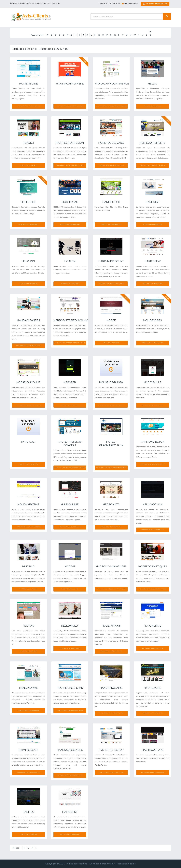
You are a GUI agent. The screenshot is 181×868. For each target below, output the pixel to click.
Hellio (153, 84)
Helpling (28, 261)
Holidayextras (28, 504)
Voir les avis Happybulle (153, 405)
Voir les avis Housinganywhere (70, 106)
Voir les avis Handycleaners (28, 346)
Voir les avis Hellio (153, 106)
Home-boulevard (111, 143)
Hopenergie (153, 626)
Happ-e (70, 567)
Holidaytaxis (111, 626)
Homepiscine (28, 84)
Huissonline (70, 504)
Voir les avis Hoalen (70, 284)
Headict (28, 143)
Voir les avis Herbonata (111, 527)
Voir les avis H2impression (28, 772)
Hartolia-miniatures (111, 567)
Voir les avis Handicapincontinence (111, 106)
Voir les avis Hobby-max (70, 224)
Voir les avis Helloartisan (153, 530)
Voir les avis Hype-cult (28, 464)
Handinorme (28, 688)
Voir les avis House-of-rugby (111, 405)
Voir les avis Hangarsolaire (111, 713)
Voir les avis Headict (28, 165)
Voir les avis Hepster (70, 405)
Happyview (153, 261)
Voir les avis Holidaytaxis (111, 651)
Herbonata (111, 504)
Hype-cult (28, 442)
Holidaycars (153, 320)
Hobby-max (70, 202)
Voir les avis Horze (111, 343)
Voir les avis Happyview (153, 284)
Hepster (70, 382)
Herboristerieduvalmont (73, 320)
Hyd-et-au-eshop (111, 750)
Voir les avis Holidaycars (153, 343)
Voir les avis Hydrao (28, 651)
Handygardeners (70, 750)
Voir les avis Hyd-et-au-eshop (111, 772)
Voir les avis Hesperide (28, 224)
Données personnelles (102, 864)
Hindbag (28, 567)
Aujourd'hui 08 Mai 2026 (109, 4)
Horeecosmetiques (153, 567)
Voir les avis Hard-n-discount (111, 284)
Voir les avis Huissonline (70, 527)
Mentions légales (126, 864)
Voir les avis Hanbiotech (111, 224)
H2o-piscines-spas (70, 688)
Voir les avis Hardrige (153, 224)
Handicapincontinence (112, 84)
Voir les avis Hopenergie (153, 648)
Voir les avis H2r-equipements (153, 165)
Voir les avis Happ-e (70, 589)
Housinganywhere (70, 84)
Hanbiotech (111, 202)
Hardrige (153, 202)
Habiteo (28, 812)
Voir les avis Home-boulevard (111, 165)
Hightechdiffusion (70, 143)
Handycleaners (28, 320)
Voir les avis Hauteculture (153, 772)
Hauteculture (153, 750)
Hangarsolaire (111, 688)
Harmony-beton (153, 442)
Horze (111, 320)
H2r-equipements (153, 143)
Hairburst (70, 812)
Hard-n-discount (111, 261)
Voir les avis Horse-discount (28, 405)
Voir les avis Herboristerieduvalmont (70, 343)
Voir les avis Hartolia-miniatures (111, 589)
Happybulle (153, 382)
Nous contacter (130, 4)
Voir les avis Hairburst (70, 834)
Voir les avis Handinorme (28, 710)
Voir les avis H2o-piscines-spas (70, 710)
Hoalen (70, 261)
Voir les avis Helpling (28, 284)
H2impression (28, 750)
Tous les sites (37, 35)
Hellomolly (70, 626)
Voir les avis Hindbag (28, 589)
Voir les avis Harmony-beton (153, 464)
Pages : (17, 848)
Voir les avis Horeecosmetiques (153, 589)
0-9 (151, 32)
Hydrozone (153, 688)
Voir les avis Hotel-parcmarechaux (111, 468)
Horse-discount (28, 382)
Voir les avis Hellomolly (70, 648)
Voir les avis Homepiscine (28, 106)
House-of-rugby (111, 382)
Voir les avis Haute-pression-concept (70, 468)
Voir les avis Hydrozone (153, 713)
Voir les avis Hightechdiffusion (70, 165)
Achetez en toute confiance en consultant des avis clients (35, 3)
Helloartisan (153, 504)
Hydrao (28, 626)
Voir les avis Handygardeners (70, 775)
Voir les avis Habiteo (28, 834)
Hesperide (28, 202)
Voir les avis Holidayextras (28, 527)
